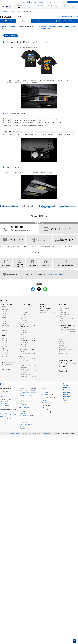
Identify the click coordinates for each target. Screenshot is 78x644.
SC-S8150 (23, 321)
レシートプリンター (4, 421)
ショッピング (67, 392)
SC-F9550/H (24, 331)
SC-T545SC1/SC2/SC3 (7, 364)
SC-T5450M (4, 356)
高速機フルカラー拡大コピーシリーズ (10, 362)
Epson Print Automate (64, 354)
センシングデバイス (46, 412)
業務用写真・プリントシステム (26, 396)
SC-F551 (23, 335)
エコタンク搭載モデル (5, 406)
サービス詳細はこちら (51, 274)
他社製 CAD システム (26, 375)
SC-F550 (23, 336)
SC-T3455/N (4, 339)
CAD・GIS (62, 306)
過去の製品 (62, 346)
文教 (61, 311)
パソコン (21, 418)
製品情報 (5, 11)
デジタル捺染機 (23, 400)
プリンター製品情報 (25, 408)
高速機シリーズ (5, 335)
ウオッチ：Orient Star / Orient (26, 416)
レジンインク (24, 312)
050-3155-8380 (18, 227)
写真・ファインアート (65, 315)
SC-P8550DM (5, 351)
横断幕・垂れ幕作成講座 (66, 361)
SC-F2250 (23, 345)
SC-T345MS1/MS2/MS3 (7, 370)
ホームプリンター (4, 394)
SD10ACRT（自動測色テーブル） (29, 354)
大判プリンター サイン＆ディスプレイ (27, 390)
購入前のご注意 (63, 371)
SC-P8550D (4, 323)
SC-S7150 (23, 323)
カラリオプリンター (5, 401)
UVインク (23, 306)
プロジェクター (23, 411)
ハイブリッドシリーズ (6, 320)
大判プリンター (12, 11)
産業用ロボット (45, 390)
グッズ (62, 321)
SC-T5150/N (4, 341)
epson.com (47, 434)
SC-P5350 (4, 314)
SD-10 (23, 352)
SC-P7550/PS (5, 312)
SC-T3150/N (4, 343)
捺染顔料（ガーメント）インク (28, 341)
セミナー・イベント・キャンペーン (48, 2)
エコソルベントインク (26, 317)
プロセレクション (4, 404)
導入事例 (61, 340)
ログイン (61, 2)
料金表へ (63, 274)
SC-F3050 (19, 11)
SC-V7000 (23, 308)
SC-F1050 (23, 346)
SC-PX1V (4, 317)
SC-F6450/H (24, 333)
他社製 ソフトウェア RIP (27, 369)
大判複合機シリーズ (6, 349)
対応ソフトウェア (25, 356)
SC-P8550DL (5, 322)
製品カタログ (62, 344)
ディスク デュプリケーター (25, 422)
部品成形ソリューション (46, 394)
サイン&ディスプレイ (26, 304)
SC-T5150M (4, 358)
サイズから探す (44, 304)
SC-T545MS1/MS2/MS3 (7, 368)
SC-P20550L (4, 308)
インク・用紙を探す (45, 309)
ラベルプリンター (4, 423)
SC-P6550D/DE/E (5, 325)
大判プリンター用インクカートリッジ (48, 311)
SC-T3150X (4, 346)
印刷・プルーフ (64, 313)
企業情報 (66, 394)
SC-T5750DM (5, 354)
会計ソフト (22, 426)
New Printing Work (63, 348)
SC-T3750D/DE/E (5, 333)
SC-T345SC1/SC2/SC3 (7, 366)
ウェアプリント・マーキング (66, 319)
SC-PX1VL (4, 315)
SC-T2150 (4, 344)
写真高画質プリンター (5, 396)
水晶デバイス (44, 410)
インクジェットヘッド (46, 401)
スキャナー (22, 420)
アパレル (62, 323)
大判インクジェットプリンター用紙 (48, 313)
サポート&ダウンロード (70, 390)
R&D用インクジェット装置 (47, 403)
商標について (40, 434)
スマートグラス (23, 414)
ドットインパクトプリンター (6, 419)
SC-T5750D (4, 331)
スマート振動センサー (46, 392)
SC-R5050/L (24, 314)
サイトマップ (4, 434)
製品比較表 (43, 306)
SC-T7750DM (5, 353)
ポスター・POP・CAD (7, 304)
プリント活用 (67, 388)
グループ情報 (26, 2)
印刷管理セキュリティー (24, 429)
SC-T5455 (4, 337)
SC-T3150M (4, 360)
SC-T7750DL (4, 327)
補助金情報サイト (64, 367)
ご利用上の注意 (18, 434)
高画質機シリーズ (6, 306)
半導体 (43, 408)
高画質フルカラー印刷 (27, 27)
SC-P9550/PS (5, 310)
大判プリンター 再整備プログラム (68, 330)
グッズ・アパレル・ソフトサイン (29, 325)
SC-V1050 (23, 310)
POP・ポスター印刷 (65, 309)
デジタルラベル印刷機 (24, 398)
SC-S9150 (23, 319)
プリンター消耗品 (23, 405)
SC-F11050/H (24, 329)
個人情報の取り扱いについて (29, 434)
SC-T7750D (4, 329)
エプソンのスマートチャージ (6, 411)
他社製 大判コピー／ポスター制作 (29, 376)
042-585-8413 (15, 229)
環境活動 (61, 342)
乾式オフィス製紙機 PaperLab (26, 424)
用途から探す (63, 304)
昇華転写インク (25, 327)
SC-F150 (23, 338)
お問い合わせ (34, 2)
